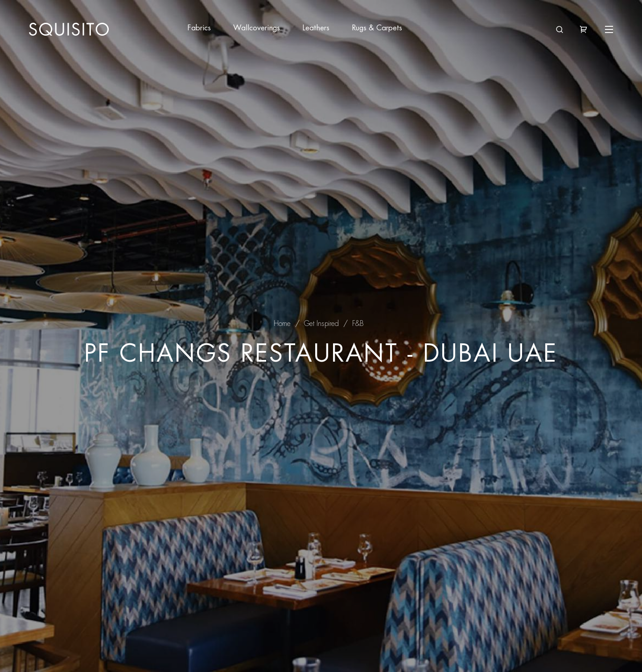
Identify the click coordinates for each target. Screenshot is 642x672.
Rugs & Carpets (377, 28)
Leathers (316, 28)
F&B (358, 324)
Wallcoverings (257, 28)
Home (282, 324)
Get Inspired (321, 324)
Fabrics (199, 28)
